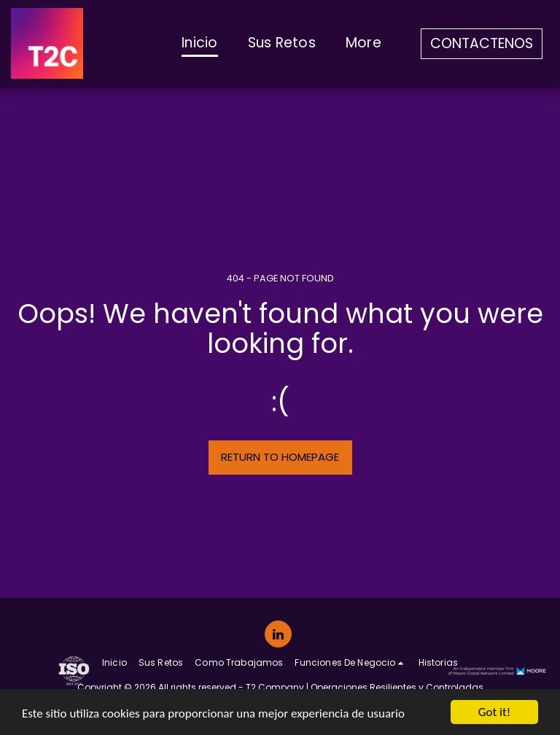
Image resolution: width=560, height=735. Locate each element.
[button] (350, 663)
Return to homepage (280, 457)
